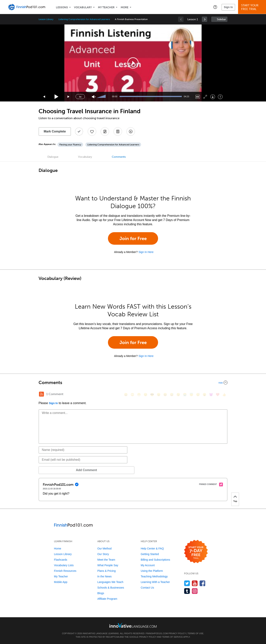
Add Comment (59, 470)
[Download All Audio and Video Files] (131, 131)
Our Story (103, 554)
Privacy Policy (177, 633)
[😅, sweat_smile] (172, 395)
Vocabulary (83, 7)
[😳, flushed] (132, 395)
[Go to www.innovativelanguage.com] (133, 625)
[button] (215, 7)
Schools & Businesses (111, 588)
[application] (133, 63)
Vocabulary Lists (64, 565)
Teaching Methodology (154, 576)
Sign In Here (146, 252)
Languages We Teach (110, 582)
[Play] (57, 97)
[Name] (83, 450)
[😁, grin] (139, 395)
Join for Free (133, 238)
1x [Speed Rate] (80, 97)
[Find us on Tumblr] (187, 591)
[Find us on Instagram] (195, 591)
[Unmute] (94, 97)
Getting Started (150, 554)
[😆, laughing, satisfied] (165, 395)
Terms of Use (196, 633)
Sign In (228, 7)
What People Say (108, 565)
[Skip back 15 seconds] (44, 97)
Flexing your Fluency (70, 145)
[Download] (213, 97)
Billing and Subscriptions (155, 560)
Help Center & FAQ (152, 549)
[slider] (102, 97)
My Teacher (106, 7)
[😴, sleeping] (198, 395)
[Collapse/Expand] (133, 383)
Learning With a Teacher (155, 582)
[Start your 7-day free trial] (196, 552)
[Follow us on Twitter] (187, 583)
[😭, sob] (185, 395)
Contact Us (147, 588)
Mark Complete (55, 131)
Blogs (101, 593)
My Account (148, 565)
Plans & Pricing (106, 571)
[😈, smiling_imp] (211, 395)
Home (58, 549)
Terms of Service (173, 637)
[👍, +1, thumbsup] (224, 395)
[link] (205, 19)
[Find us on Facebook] (202, 583)
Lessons (62, 7)
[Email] (83, 460)
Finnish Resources (65, 571)
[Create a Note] (105, 131)
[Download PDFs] (118, 131)
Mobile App (61, 582)
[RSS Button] (41, 394)
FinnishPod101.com (157, 633)
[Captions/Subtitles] (198, 97)
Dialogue (53, 157)
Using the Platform (152, 571)
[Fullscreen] (205, 97)
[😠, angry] (159, 395)
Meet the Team (106, 560)
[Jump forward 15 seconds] (69, 97)
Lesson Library (46, 19)
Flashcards (61, 560)
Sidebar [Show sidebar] (221, 19)
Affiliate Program (107, 599)
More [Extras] (125, 7)
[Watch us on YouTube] (195, 583)
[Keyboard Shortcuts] (220, 97)
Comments (119, 157)
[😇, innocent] (191, 395)
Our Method (104, 549)
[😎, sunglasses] (152, 395)
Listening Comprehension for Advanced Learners (84, 19)
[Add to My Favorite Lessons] (92, 131)
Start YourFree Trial (253, 7)
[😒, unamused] (146, 395)
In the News (104, 576)
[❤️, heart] (218, 395)
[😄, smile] (126, 395)
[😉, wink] (178, 395)
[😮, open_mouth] (205, 395)
